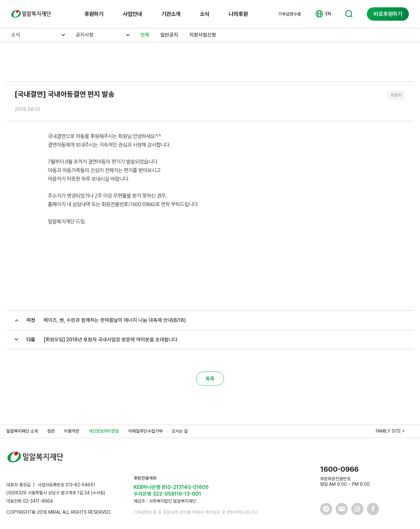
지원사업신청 (203, 35)
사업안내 (132, 14)
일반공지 (169, 35)
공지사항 (85, 35)
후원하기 (94, 14)
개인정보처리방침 (104, 431)
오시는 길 (180, 431)
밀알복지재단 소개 (22, 431)
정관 (51, 431)
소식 (205, 14)
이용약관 (72, 431)
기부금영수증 (290, 14)
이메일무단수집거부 (145, 431)
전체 (145, 35)
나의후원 (238, 14)
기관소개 (171, 14)
